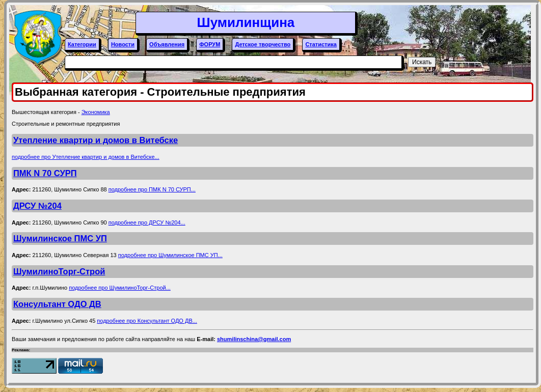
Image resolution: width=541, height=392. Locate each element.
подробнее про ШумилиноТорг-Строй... (120, 288)
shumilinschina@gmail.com (254, 339)
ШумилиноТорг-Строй (59, 271)
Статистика (321, 44)
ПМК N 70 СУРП (45, 173)
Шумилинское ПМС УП (60, 238)
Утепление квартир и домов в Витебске (96, 140)
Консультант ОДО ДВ (57, 304)
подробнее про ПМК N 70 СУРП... (152, 189)
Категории (82, 44)
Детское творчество (263, 44)
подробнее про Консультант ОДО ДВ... (147, 321)
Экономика (96, 112)
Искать (422, 62)
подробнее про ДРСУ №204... (147, 222)
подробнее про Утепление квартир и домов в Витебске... (86, 157)
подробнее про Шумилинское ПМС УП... (170, 255)
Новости (123, 44)
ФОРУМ (210, 44)
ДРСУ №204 (37, 206)
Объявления (167, 44)
